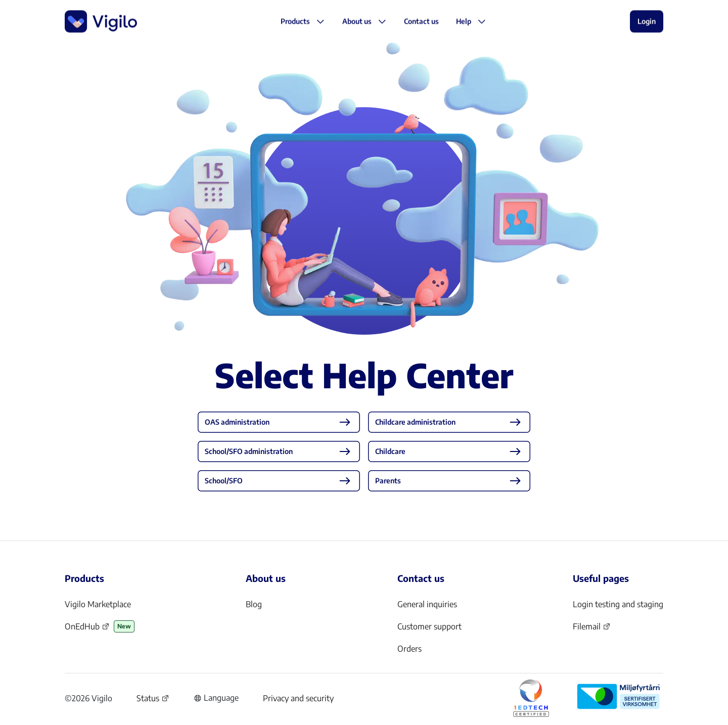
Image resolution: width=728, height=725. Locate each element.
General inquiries (427, 604)
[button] (421, 22)
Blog (254, 604)
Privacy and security (298, 698)
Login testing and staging (618, 604)
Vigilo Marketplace (98, 604)
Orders (409, 649)
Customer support (429, 626)
